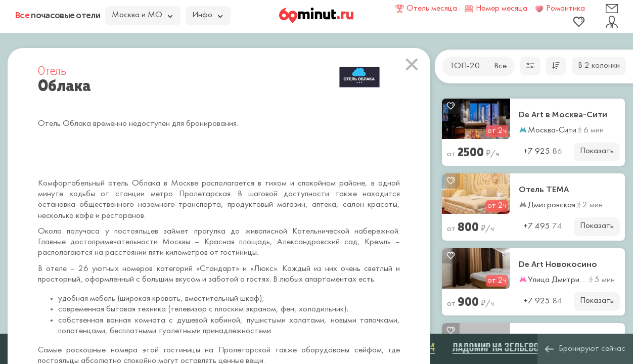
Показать (597, 151)
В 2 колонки (599, 66)
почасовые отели (58, 15)
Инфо (207, 15)
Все (500, 66)
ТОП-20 (465, 66)
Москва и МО (142, 15)
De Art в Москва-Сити (563, 115)
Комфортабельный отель (83, 184)
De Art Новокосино (558, 264)
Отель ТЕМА (544, 190)
